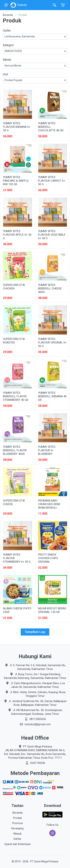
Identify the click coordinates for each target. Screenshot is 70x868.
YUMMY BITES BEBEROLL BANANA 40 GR (52, 396)
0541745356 (38, 763)
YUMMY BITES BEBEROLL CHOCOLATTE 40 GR (51, 127)
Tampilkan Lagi (35, 632)
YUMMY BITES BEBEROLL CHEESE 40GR (50, 289)
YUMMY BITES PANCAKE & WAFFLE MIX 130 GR (16, 181)
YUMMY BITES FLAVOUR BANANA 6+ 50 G (17, 127)
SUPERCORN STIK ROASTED (14, 341)
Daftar (17, 839)
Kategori (8, 45)
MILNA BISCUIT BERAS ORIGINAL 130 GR (52, 610)
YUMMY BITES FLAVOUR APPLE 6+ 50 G (17, 235)
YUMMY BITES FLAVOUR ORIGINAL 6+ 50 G (52, 343)
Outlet (7, 31)
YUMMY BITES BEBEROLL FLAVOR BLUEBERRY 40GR (15, 450)
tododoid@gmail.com (38, 724)
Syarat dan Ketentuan (17, 844)
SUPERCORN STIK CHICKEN (14, 287)
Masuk (17, 834)
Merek (7, 60)
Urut (5, 74)
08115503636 (38, 719)
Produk (18, 818)
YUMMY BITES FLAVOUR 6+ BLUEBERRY (47, 450)
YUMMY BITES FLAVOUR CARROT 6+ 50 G (52, 181)
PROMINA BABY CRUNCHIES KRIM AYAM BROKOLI (49, 504)
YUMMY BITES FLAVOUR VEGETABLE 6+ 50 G (52, 235)
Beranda (8, 15)
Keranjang (17, 828)
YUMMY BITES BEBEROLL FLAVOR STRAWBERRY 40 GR (16, 396)
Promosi (18, 823)
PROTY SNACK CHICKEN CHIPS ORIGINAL (48, 558)
